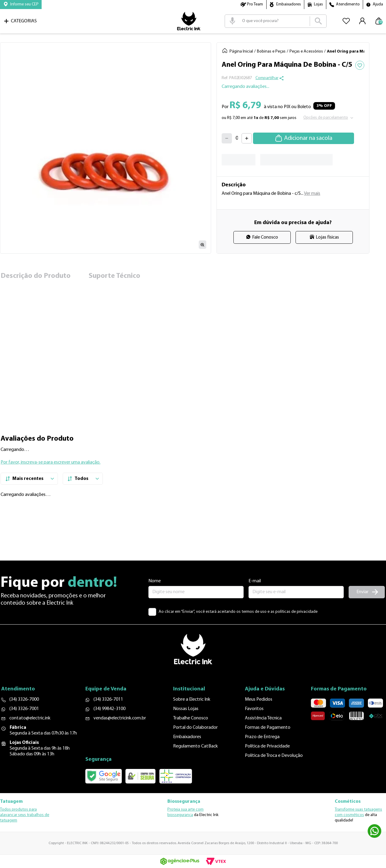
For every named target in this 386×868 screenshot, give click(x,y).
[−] (227, 138)
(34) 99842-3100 (109, 709)
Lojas (318, 4)
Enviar (362, 592)
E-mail (255, 581)
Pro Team (255, 4)
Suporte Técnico (114, 276)
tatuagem (9, 820)
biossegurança (180, 815)
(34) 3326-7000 (24, 699)
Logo (189, 21)
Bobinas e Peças (271, 51)
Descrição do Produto (36, 276)
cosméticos (354, 815)
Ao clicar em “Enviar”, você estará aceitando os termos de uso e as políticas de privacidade (238, 612)
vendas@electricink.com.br (120, 718)
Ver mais (312, 194)
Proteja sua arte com (185, 810)
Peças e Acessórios (306, 51)
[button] (21, 5)
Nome (155, 581)
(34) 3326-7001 (24, 709)
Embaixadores (289, 4)
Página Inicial (241, 51)
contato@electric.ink (30, 718)
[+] (247, 138)
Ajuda (378, 4)
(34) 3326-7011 (108, 699)
